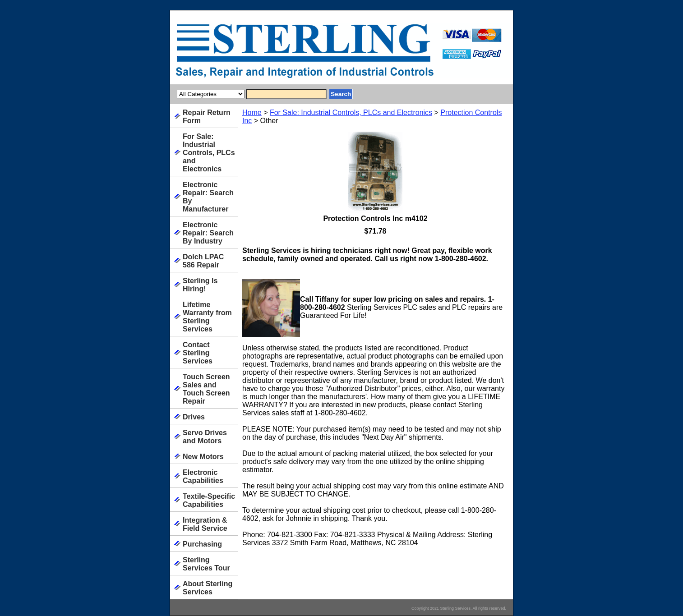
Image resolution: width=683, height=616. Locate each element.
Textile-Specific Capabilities (209, 500)
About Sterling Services (208, 588)
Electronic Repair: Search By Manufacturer (208, 197)
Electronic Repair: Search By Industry (208, 233)
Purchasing (202, 544)
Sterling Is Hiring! (200, 285)
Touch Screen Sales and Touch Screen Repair (206, 389)
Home (252, 113)
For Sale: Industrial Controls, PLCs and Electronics (351, 113)
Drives (194, 417)
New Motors (203, 457)
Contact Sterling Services (198, 353)
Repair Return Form (207, 117)
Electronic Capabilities (203, 476)
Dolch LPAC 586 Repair (203, 261)
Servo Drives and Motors (205, 437)
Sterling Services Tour (206, 564)
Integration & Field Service (205, 524)
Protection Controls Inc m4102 (375, 218)
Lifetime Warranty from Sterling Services (207, 317)
